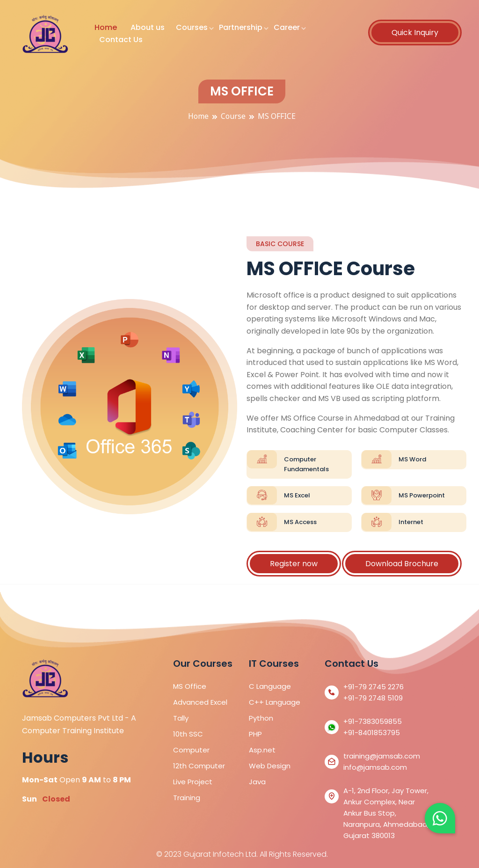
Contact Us (121, 40)
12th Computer (199, 766)
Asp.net (262, 750)
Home (106, 27)
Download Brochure (402, 564)
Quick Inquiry (415, 33)
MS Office (190, 686)
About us (148, 27)
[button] (440, 818)
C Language (270, 686)
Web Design (270, 766)
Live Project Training (193, 790)
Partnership (241, 27)
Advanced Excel (200, 702)
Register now (294, 564)
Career (287, 27)
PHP (255, 734)
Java (257, 782)
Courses (192, 27)
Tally (181, 718)
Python (261, 718)
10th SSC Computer (191, 742)
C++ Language (275, 702)
